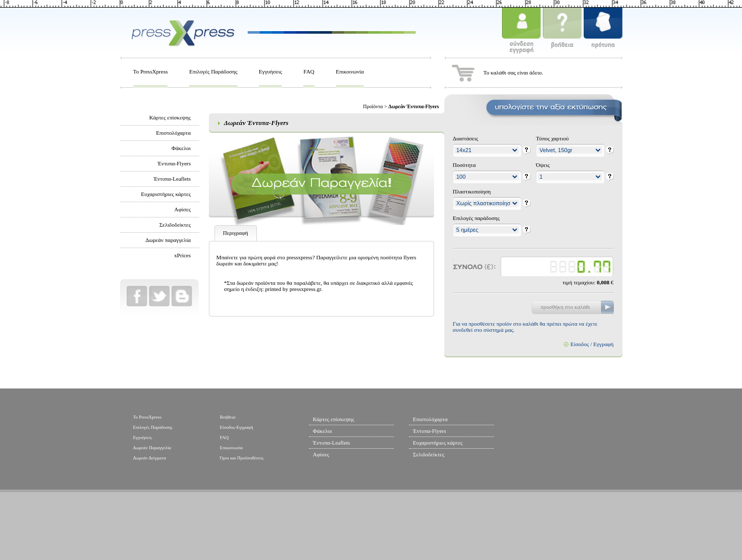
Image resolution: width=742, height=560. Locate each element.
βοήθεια (562, 32)
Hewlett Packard (398, 527)
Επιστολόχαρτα (174, 133)
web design (159, 522)
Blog (182, 296)
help (527, 151)
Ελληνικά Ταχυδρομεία (484, 527)
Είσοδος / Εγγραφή (592, 344)
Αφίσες (182, 209)
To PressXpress (151, 71)
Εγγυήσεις (271, 71)
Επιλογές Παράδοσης (213, 71)
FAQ (309, 71)
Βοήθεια (228, 417)
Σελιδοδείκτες (175, 225)
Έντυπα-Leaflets (172, 179)
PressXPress (183, 32)
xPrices (182, 255)
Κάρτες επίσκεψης (170, 117)
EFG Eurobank (585, 527)
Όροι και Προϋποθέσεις (242, 458)
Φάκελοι (181, 148)
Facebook (137, 296)
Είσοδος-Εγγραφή (237, 427)
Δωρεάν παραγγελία (168, 240)
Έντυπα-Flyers (174, 163)
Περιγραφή (236, 233)
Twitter (159, 296)
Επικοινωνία (350, 71)
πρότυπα (603, 32)
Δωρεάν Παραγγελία (152, 448)
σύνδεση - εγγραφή (521, 32)
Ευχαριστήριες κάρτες (166, 194)
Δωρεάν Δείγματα (150, 458)
